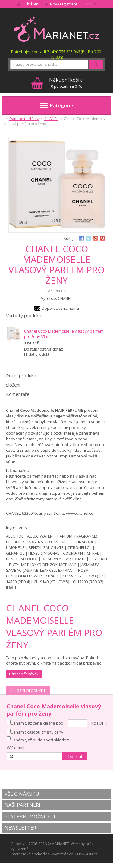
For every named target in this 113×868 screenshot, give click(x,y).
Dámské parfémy (24, 119)
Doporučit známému (60, 308)
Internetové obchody (29, 854)
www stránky (61, 854)
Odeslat (75, 756)
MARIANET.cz (56, 29)
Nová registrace (64, 4)
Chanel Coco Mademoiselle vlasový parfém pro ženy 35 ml (64, 334)
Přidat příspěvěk (24, 674)
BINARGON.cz (86, 854)
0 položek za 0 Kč (66, 83)
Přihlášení (31, 4)
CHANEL (51, 119)
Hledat (96, 64)
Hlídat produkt (37, 354)
